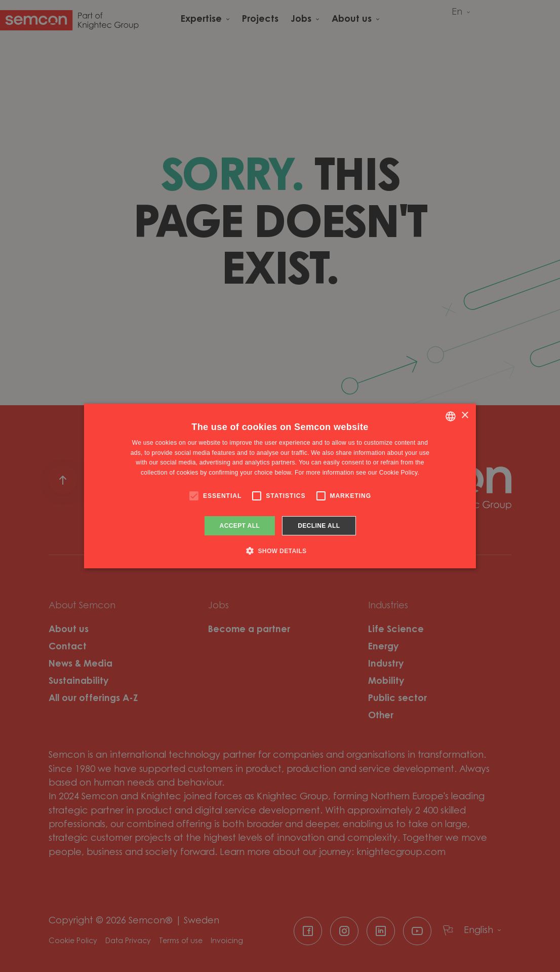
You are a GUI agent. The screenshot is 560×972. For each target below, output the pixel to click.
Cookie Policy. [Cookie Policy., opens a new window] (399, 473)
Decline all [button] (319, 526)
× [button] (465, 416)
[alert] (280, 486)
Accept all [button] (240, 526)
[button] (280, 551)
